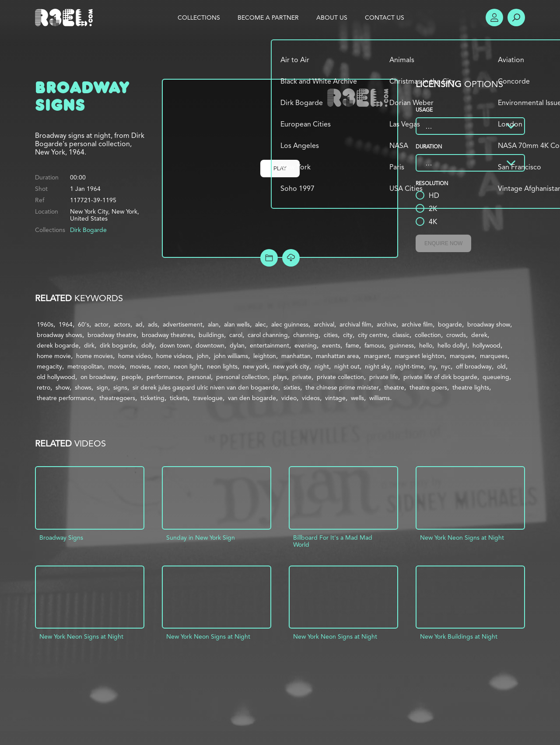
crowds (456, 335)
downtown (210, 345)
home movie (54, 356)
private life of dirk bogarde (440, 377)
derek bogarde (58, 345)
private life (384, 377)
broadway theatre (112, 335)
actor (101, 324)
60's (84, 324)
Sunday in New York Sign (201, 538)
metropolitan (85, 366)
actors (122, 324)
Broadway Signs (61, 538)
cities (331, 335)
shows (83, 387)
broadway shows (59, 335)
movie (116, 366)
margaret (377, 356)
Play (280, 169)
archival (324, 324)
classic (401, 335)
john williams (231, 356)
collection (428, 335)
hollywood (486, 345)
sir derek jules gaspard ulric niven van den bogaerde (205, 387)
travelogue (208, 398)
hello (426, 345)
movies (140, 366)
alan (213, 324)
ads (153, 324)
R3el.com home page (66, 18)
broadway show (489, 324)
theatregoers (117, 398)
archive (387, 324)
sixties (292, 387)
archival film (355, 324)
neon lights (222, 366)
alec (261, 324)
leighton (265, 356)
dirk (89, 345)
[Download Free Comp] (291, 258)
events (331, 345)
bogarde (450, 324)
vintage (335, 398)
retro (44, 387)
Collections (199, 18)
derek (479, 335)
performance (164, 377)
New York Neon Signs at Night (462, 538)
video (289, 398)
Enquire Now (443, 243)
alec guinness (290, 324)
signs (120, 387)
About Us (332, 18)
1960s (45, 324)
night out (347, 366)
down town (175, 345)
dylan (237, 345)
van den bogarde (252, 398)
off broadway (474, 366)
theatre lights (471, 387)
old (501, 366)
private (302, 377)
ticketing (152, 398)
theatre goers (428, 387)
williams (380, 398)
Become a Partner (268, 18)
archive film (417, 324)
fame (352, 345)
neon (161, 366)
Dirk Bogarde (88, 230)
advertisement (183, 324)
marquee (462, 356)
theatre (394, 387)
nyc (446, 366)
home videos (174, 356)
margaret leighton (420, 356)
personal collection (242, 377)
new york (255, 366)
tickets (179, 398)
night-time (409, 366)
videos (311, 398)
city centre (373, 335)
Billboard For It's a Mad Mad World (333, 541)
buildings (211, 335)
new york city (291, 366)
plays (280, 377)
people (131, 377)
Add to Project (269, 258)
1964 (66, 324)
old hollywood (56, 377)
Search (516, 18)
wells (357, 398)
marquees (494, 356)
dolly (148, 345)
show (63, 387)
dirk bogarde (118, 345)
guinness (402, 345)
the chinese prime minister (342, 387)
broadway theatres (168, 335)
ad (139, 324)
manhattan (296, 356)
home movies (94, 356)
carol (236, 335)
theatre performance (65, 398)
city (348, 335)
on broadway (98, 377)
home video (135, 356)
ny (432, 366)
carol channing (268, 335)
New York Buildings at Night (459, 636)
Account (494, 18)
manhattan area (337, 356)
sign (102, 387)
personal (199, 377)
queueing (496, 377)
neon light (188, 366)
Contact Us (385, 18)
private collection (340, 377)
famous (374, 345)
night (322, 366)
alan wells (237, 324)
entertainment (269, 345)
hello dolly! (452, 345)
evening (306, 345)
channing (306, 335)
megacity (49, 366)
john (203, 356)
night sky (377, 366)
